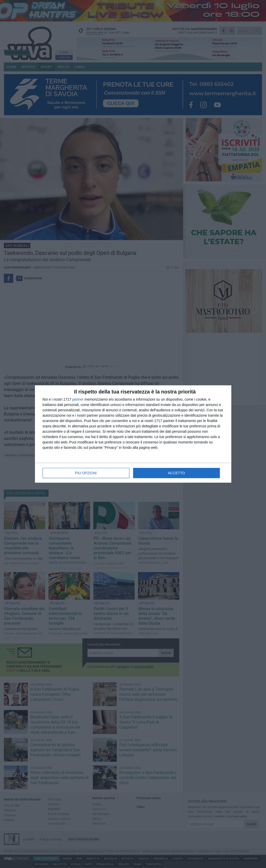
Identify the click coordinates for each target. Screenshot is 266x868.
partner (78, 399)
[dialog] (133, 434)
